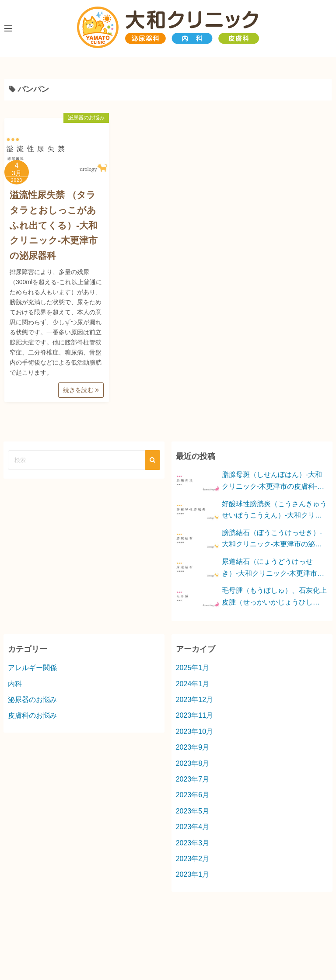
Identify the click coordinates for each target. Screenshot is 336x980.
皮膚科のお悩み (32, 715)
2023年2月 (193, 859)
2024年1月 (193, 684)
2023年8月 (193, 763)
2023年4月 (193, 827)
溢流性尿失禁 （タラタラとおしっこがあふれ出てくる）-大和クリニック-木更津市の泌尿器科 (54, 225)
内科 (15, 684)
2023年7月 (193, 779)
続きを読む (81, 390)
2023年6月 (193, 795)
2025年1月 (193, 668)
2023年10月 (194, 732)
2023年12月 (194, 700)
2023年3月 (193, 843)
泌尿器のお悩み (86, 118)
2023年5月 (193, 811)
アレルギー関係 (32, 668)
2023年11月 (194, 715)
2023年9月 (193, 747)
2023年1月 (193, 874)
